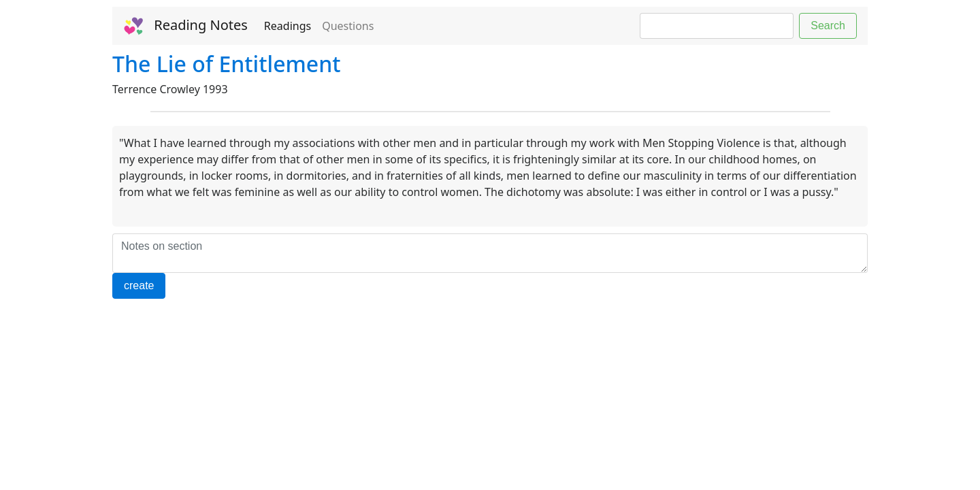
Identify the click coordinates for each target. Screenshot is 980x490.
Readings (288, 26)
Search (828, 26)
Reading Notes (185, 26)
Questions (348, 26)
